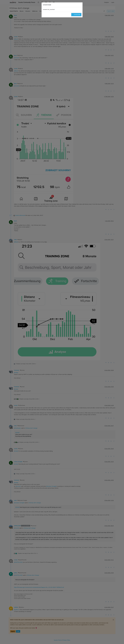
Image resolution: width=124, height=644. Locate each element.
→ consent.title (76, 15)
